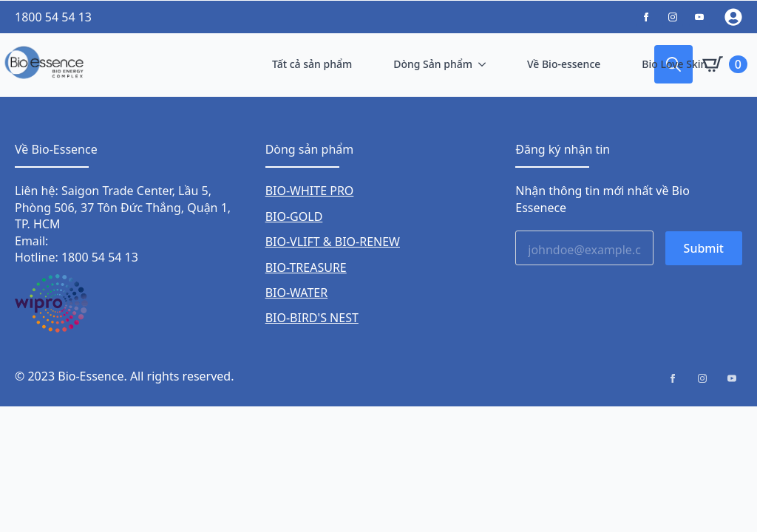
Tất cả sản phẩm (312, 64)
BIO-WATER (297, 293)
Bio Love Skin (674, 64)
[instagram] (702, 378)
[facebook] (673, 378)
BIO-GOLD (294, 216)
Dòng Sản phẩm (433, 64)
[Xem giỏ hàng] (725, 64)
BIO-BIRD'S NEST (312, 318)
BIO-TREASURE (306, 267)
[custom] (646, 17)
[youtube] (732, 378)
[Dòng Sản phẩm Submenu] (485, 64)
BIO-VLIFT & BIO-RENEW (333, 242)
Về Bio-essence (564, 64)
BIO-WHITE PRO (310, 191)
